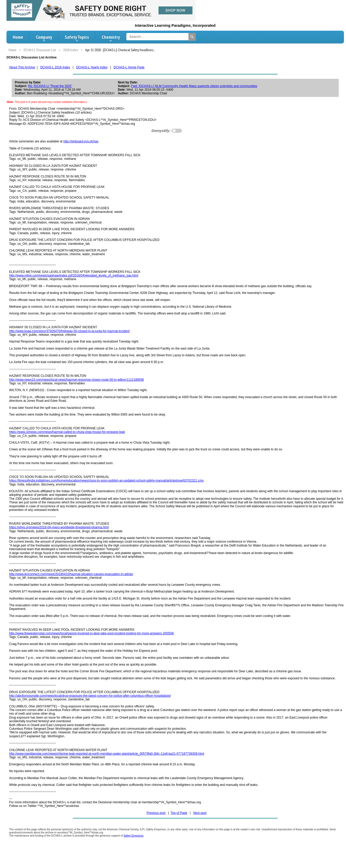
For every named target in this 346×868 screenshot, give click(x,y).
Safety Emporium (133, 836)
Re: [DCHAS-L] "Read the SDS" (50, 86)
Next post (200, 813)
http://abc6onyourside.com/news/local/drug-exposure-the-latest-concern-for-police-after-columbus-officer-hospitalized (90, 696)
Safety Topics (77, 38)
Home (18, 37)
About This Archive (22, 67)
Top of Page (179, 813)
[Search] (192, 37)
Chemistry (111, 38)
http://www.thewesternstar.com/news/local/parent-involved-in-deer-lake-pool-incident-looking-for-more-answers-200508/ (92, 633)
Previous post (156, 813)
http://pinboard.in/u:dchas (81, 141)
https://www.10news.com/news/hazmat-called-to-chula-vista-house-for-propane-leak (67, 432)
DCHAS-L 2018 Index (55, 67)
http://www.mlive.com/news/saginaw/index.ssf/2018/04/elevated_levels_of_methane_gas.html (74, 275)
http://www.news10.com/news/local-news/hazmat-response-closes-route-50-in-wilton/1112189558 (76, 380)
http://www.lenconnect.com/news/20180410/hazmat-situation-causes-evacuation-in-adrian (71, 574)
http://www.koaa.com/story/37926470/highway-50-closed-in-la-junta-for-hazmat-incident (69, 331)
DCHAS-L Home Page (129, 67)
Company (44, 38)
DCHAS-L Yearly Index (92, 67)
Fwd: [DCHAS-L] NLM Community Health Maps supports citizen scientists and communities (194, 86)
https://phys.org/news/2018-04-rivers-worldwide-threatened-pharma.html (59, 527)
